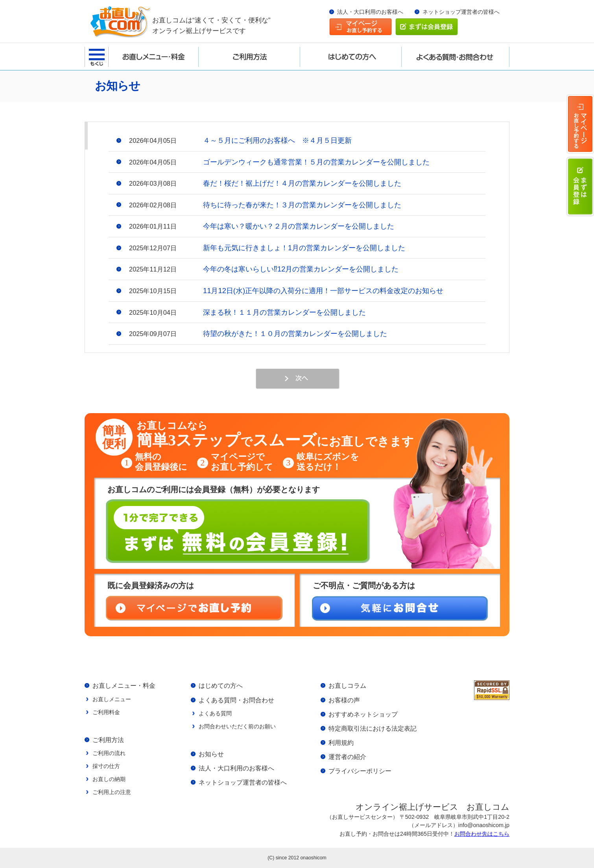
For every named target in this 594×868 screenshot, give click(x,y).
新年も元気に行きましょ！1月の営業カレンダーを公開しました (304, 248)
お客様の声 (344, 700)
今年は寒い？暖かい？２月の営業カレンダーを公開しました (299, 226)
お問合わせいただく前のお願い (237, 726)
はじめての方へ (221, 685)
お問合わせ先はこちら (482, 834)
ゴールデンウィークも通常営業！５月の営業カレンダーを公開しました (316, 162)
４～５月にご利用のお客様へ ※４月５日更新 (277, 140)
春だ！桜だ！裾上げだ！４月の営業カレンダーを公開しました (302, 183)
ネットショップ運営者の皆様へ (461, 12)
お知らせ (211, 754)
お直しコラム (347, 685)
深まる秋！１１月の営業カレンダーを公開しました (284, 312)
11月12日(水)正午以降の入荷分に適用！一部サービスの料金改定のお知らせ (323, 291)
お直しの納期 (109, 779)
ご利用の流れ (109, 753)
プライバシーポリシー (360, 771)
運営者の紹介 (347, 757)
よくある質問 (215, 713)
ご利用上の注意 (112, 792)
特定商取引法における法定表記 (373, 728)
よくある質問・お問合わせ (236, 700)
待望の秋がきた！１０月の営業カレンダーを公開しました (295, 333)
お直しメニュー (112, 699)
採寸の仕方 (106, 766)
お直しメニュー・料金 (124, 685)
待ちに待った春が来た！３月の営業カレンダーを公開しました (302, 205)
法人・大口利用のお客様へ (370, 12)
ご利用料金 (106, 712)
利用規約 (341, 742)
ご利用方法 (108, 740)
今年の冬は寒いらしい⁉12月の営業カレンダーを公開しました (301, 269)
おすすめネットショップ (363, 714)
